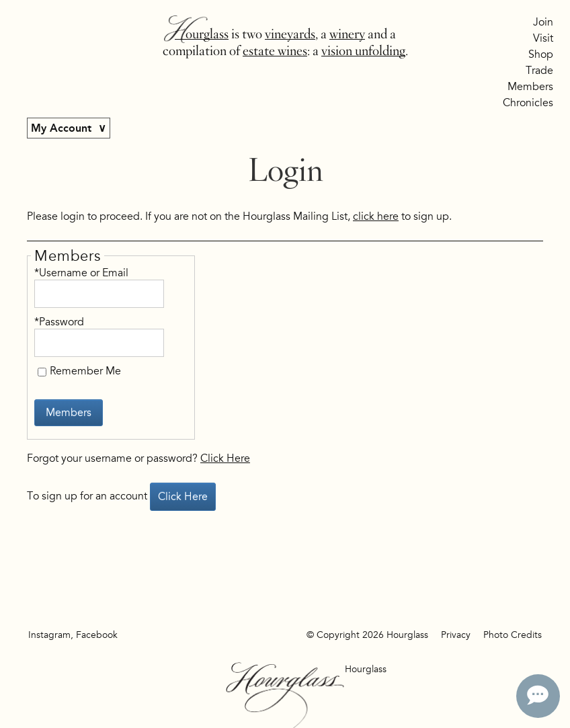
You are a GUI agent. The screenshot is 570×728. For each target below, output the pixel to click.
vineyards (290, 34)
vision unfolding (363, 51)
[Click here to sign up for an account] (183, 497)
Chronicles (528, 103)
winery (347, 34)
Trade (539, 71)
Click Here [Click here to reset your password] (225, 458)
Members (530, 87)
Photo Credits (513, 635)
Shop (541, 54)
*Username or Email (81, 273)
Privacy (456, 635)
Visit (543, 38)
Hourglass (202, 34)
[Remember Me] (42, 372)
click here (376, 216)
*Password (59, 322)
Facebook (97, 635)
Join (543, 22)
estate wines (275, 51)
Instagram (49, 635)
